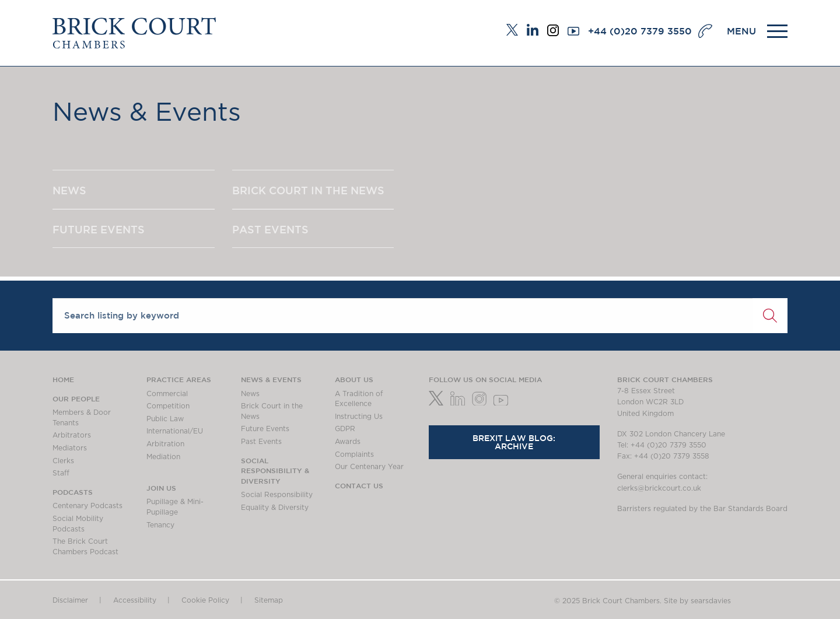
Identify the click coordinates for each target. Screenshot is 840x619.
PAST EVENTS (270, 229)
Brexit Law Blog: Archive (514, 442)
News (250, 394)
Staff (61, 473)
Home (63, 379)
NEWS (69, 190)
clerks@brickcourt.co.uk (659, 488)
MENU (741, 31)
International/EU (175, 431)
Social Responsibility (277, 495)
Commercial (167, 394)
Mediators (70, 448)
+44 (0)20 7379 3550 (640, 31)
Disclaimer (70, 600)
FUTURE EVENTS (99, 229)
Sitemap (269, 600)
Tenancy (160, 525)
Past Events (261, 442)
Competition (168, 406)
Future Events (265, 429)
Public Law (165, 419)
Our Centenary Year (369, 467)
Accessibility (135, 600)
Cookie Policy (205, 600)
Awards (348, 442)
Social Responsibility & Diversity (275, 471)
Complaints (354, 454)
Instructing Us (359, 417)
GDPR (345, 429)
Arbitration (165, 444)
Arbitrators (72, 435)
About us (354, 379)
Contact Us (359, 485)
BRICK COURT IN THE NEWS (308, 190)
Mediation (163, 457)
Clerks (63, 461)
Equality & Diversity (275, 508)
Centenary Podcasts (87, 506)
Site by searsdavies (697, 601)
